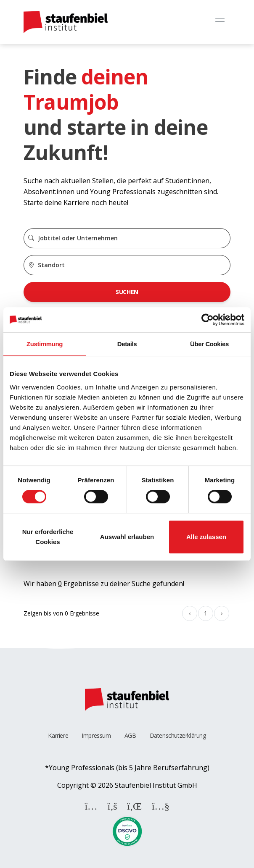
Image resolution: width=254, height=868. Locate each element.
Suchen (127, 292)
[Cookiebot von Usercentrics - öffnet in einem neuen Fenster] (208, 320)
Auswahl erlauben (127, 537)
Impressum (96, 735)
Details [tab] (127, 344)
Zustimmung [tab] (45, 344)
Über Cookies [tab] (209, 344)
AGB (130, 735)
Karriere (58, 735)
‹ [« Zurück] (190, 613)
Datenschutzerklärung (178, 735)
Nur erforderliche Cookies (48, 537)
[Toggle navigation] (220, 22)
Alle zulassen (206, 537)
